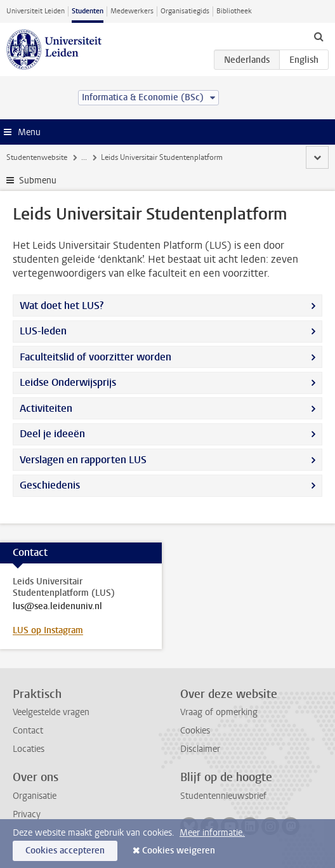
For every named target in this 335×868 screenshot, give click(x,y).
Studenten (88, 11)
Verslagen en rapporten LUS (83, 460)
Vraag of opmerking (219, 712)
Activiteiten (46, 408)
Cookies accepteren (65, 851)
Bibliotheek (234, 11)
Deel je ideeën (52, 434)
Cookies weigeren (179, 851)
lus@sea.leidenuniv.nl (57, 607)
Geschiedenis (50, 485)
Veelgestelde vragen (51, 712)
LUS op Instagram (48, 630)
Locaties (29, 749)
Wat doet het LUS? (62, 306)
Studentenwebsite (37, 157)
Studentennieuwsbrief (223, 796)
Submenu (38, 181)
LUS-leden (43, 331)
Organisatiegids (185, 11)
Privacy (27, 814)
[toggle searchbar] (319, 36)
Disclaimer (200, 749)
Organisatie (35, 796)
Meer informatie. (212, 833)
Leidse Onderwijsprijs (68, 382)
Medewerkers (132, 11)
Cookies (195, 731)
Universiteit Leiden (36, 11)
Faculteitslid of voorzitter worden (95, 357)
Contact (28, 731)
